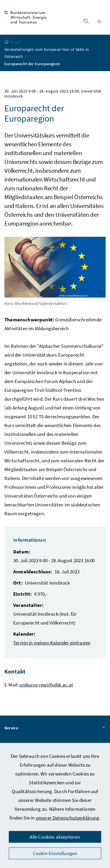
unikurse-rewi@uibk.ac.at (46, 685)
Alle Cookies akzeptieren (55, 837)
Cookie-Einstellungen (55, 853)
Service (55, 728)
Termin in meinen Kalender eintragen (52, 643)
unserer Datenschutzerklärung (68, 818)
